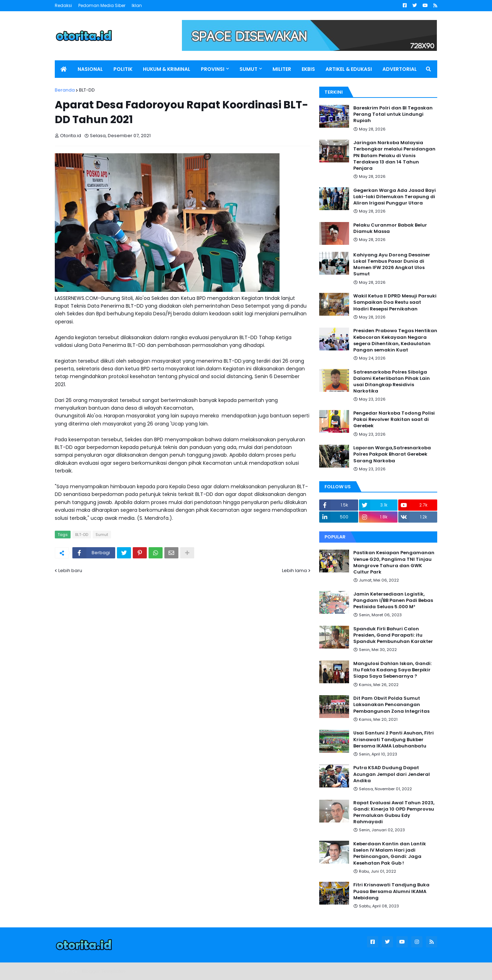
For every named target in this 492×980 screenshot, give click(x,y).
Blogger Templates (104, 971)
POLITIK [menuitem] (123, 69)
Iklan (137, 5)
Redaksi (63, 5)
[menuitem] (64, 69)
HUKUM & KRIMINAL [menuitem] (167, 69)
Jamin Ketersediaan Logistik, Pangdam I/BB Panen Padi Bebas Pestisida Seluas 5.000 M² (393, 600)
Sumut (102, 535)
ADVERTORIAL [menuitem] (400, 69)
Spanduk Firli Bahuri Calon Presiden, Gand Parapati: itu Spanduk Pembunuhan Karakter (393, 635)
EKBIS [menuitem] (308, 69)
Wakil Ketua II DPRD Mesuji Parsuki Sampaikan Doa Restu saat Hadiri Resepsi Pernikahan (395, 302)
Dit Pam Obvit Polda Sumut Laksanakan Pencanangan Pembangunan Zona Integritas (391, 705)
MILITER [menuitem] (282, 69)
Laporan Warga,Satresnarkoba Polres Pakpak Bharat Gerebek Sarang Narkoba (392, 454)
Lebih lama (294, 570)
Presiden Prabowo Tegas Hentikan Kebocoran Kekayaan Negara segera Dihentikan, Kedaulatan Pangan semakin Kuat (395, 340)
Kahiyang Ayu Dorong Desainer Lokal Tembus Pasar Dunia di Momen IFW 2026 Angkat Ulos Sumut (392, 265)
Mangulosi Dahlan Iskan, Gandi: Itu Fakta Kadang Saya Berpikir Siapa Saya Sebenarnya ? (392, 670)
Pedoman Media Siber (102, 5)
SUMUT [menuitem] (248, 69)
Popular (335, 537)
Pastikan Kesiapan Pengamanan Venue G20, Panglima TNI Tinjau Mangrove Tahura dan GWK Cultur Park (394, 562)
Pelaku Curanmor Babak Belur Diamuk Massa (390, 228)
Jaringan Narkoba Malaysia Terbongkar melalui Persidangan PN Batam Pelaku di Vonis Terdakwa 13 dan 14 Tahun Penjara (394, 156)
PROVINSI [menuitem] (213, 69)
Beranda (65, 90)
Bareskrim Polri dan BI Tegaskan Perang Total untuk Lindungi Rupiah (393, 114)
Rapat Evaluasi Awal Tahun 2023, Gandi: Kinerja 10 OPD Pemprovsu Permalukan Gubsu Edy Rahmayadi (394, 813)
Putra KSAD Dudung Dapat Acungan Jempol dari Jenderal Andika (392, 774)
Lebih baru (70, 570)
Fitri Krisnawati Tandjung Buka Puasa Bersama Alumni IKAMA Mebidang (391, 891)
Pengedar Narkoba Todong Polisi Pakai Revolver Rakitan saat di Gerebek (394, 419)
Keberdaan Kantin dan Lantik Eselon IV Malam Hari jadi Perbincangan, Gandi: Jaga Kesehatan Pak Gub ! (390, 854)
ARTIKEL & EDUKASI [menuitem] (349, 69)
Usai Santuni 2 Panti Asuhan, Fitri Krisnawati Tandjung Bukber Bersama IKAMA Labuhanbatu (393, 739)
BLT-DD (87, 90)
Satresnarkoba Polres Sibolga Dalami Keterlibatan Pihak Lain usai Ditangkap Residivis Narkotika (392, 382)
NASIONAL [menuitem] (90, 69)
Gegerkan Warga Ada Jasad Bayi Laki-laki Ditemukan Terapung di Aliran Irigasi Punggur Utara (395, 197)
